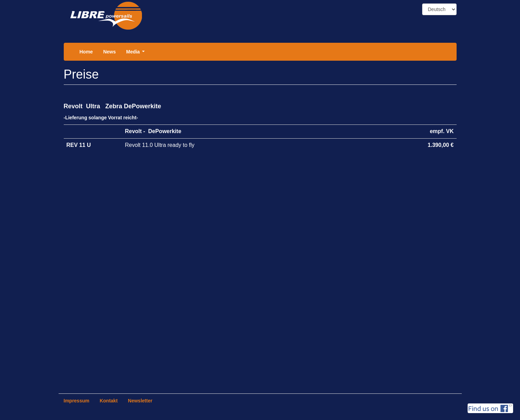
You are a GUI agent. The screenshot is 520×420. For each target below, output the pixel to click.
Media (137, 54)
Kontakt (109, 401)
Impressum (77, 401)
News (109, 52)
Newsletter (140, 401)
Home (86, 52)
